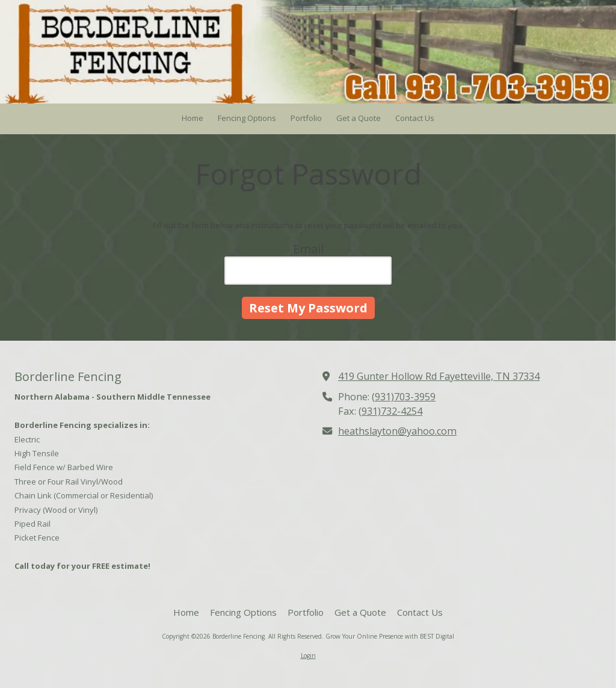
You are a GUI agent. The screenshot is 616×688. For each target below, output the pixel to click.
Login (308, 655)
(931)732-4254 (390, 411)
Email (308, 249)
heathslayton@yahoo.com (397, 431)
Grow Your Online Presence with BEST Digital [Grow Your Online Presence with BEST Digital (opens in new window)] (390, 636)
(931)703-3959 (404, 397)
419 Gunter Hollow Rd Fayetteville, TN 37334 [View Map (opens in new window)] (439, 376)
